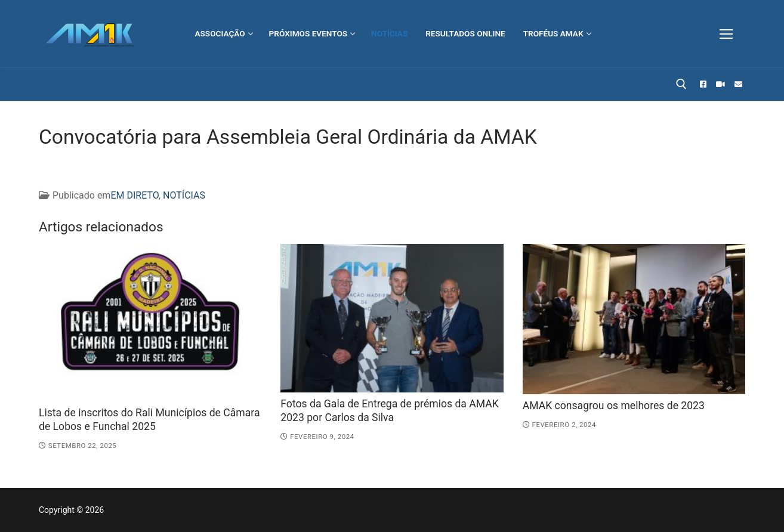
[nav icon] (726, 34)
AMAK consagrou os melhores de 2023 (614, 406)
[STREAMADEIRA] (720, 84)
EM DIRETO (135, 195)
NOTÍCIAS (184, 195)
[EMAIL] (738, 84)
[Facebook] (703, 84)
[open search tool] (681, 84)
